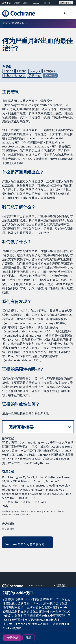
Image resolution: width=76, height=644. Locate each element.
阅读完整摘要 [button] (21, 427)
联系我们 (61, 585)
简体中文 (7, 3)
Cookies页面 (11, 628)
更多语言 (66, 3)
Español (27, 3)
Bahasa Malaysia (14, 75)
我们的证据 (18, 23)
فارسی (36, 3)
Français (46, 3)
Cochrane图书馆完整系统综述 (25, 544)
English (17, 3)
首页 (5, 23)
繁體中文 (35, 75)
